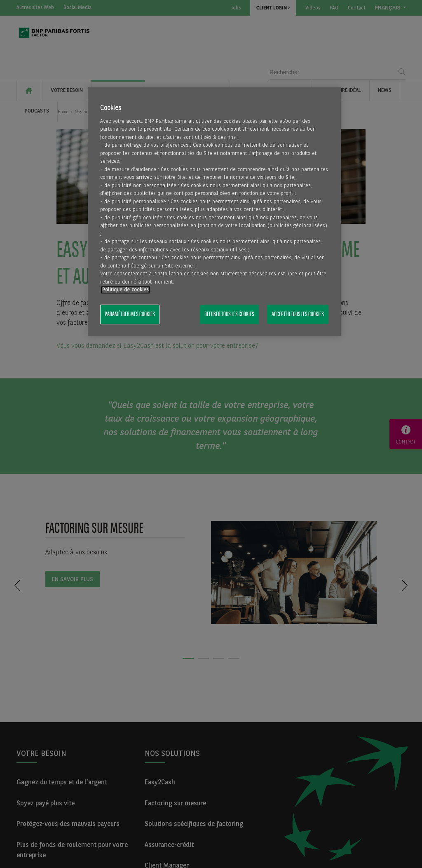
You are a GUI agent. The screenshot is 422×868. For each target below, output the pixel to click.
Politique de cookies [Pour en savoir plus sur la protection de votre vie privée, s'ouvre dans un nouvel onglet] (125, 290)
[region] (214, 212)
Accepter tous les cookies (298, 314)
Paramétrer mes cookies (130, 314)
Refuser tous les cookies (229, 314)
